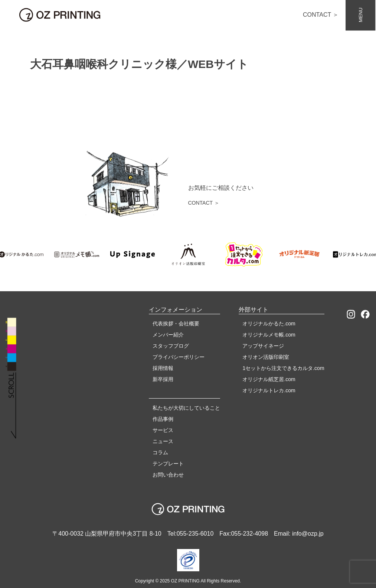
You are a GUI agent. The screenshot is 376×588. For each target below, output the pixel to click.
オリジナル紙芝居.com (269, 379)
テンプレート (168, 464)
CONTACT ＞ (321, 15)
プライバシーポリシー (179, 357)
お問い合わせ (168, 475)
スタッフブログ (171, 346)
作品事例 (163, 419)
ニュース (163, 441)
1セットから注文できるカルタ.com (283, 368)
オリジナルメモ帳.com (269, 335)
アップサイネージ (263, 346)
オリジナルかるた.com (269, 324)
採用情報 (163, 368)
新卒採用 (163, 379)
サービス (163, 430)
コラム (160, 452)
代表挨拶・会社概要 (176, 324)
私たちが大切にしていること (186, 408)
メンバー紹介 (168, 335)
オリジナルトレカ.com (269, 390)
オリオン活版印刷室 (266, 357)
